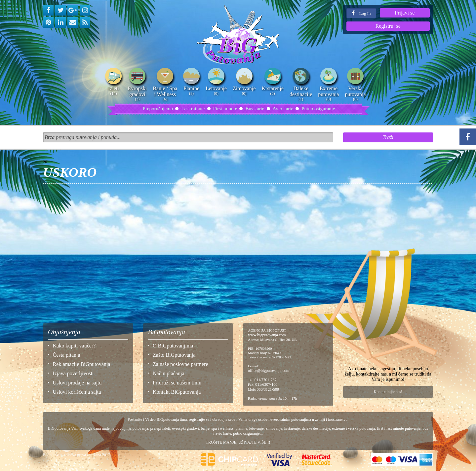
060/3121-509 (268, 389)
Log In (361, 13)
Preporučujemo (158, 109)
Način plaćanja (169, 373)
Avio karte (283, 109)
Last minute (193, 109)
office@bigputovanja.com (269, 371)
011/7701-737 (266, 380)
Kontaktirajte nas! (388, 392)
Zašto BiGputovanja (174, 355)
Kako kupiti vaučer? (74, 346)
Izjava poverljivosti (73, 373)
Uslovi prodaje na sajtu (77, 383)
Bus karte (255, 109)
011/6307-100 (266, 384)
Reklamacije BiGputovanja (82, 364)
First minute (225, 109)
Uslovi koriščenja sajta (77, 392)
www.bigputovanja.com (267, 335)
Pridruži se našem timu (177, 383)
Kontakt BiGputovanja (177, 392)
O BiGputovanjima (173, 346)
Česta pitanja (67, 355)
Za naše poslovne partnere (180, 364)
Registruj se (388, 26)
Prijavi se (405, 13)
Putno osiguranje (318, 109)
